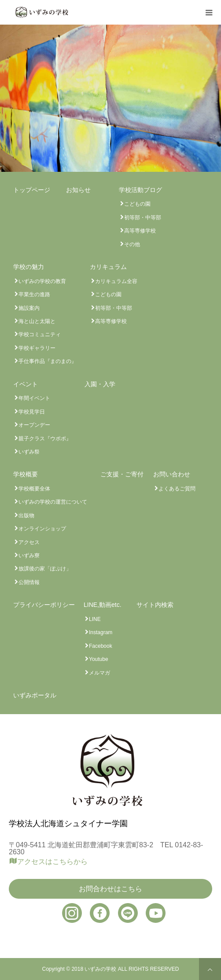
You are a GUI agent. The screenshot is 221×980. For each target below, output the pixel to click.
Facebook (101, 646)
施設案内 (29, 308)
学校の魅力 (29, 267)
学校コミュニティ (40, 334)
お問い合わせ (172, 474)
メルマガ (99, 673)
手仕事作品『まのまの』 (48, 361)
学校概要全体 (34, 489)
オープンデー (34, 425)
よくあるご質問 (177, 489)
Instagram (101, 632)
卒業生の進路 (34, 294)
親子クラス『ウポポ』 (45, 439)
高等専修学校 (140, 231)
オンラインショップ (42, 529)
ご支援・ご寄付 (122, 474)
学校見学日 (32, 412)
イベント (26, 384)
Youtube (99, 659)
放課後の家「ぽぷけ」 (45, 569)
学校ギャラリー (37, 348)
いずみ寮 (29, 555)
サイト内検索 (155, 605)
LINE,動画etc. (103, 605)
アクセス (29, 542)
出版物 (26, 515)
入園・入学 (100, 384)
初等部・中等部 (143, 218)
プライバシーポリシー (44, 605)
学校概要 (26, 474)
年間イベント (34, 398)
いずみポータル (35, 695)
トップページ (32, 190)
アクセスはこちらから (52, 862)
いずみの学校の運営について (53, 502)
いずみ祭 (29, 452)
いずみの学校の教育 (42, 281)
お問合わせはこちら (110, 889)
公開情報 (29, 582)
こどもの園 (137, 204)
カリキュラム (108, 267)
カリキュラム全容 (116, 281)
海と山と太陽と (37, 321)
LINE (95, 619)
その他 (132, 244)
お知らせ (78, 190)
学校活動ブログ (140, 190)
